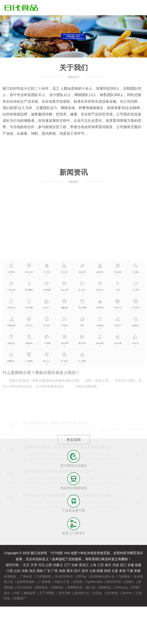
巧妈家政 (124, 577)
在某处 (97, 593)
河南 (25, 571)
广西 (55, 571)
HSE (17, 593)
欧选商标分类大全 (102, 577)
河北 (41, 565)
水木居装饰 (24, 587)
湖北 (32, 571)
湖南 (40, 571)
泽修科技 (57, 587)
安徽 (131, 565)
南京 (108, 565)
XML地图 (70, 553)
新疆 (137, 571)
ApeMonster (94, 582)
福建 (138, 565)
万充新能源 (43, 577)
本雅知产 (20, 598)
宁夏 (130, 571)
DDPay (81, 577)
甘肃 (115, 571)
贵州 (85, 571)
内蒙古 (58, 565)
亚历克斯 (64, 593)
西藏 (100, 571)
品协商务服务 (26, 582)
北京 (26, 565)
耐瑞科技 (105, 587)
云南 (92, 571)
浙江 (123, 565)
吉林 (75, 565)
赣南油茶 (30, 593)
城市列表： (14, 565)
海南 (62, 571)
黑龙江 (84, 565)
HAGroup (121, 587)
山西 (49, 565)
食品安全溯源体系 (74, 488)
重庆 (70, 571)
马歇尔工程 (62, 582)
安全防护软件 (64, 577)
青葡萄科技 (75, 587)
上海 (93, 565)
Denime (127, 593)
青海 (122, 571)
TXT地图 (56, 553)
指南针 (129, 582)
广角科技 (26, 577)
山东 (17, 571)
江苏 (101, 565)
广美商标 (45, 582)
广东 (47, 571)
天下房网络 (47, 593)
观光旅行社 (82, 593)
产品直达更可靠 (73, 510)
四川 (77, 571)
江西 (10, 571)
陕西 (107, 571)
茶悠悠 (78, 582)
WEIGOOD (114, 582)
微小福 (91, 587)
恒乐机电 (112, 593)
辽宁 (67, 565)
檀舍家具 (42, 587)
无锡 (116, 565)
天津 (34, 565)
